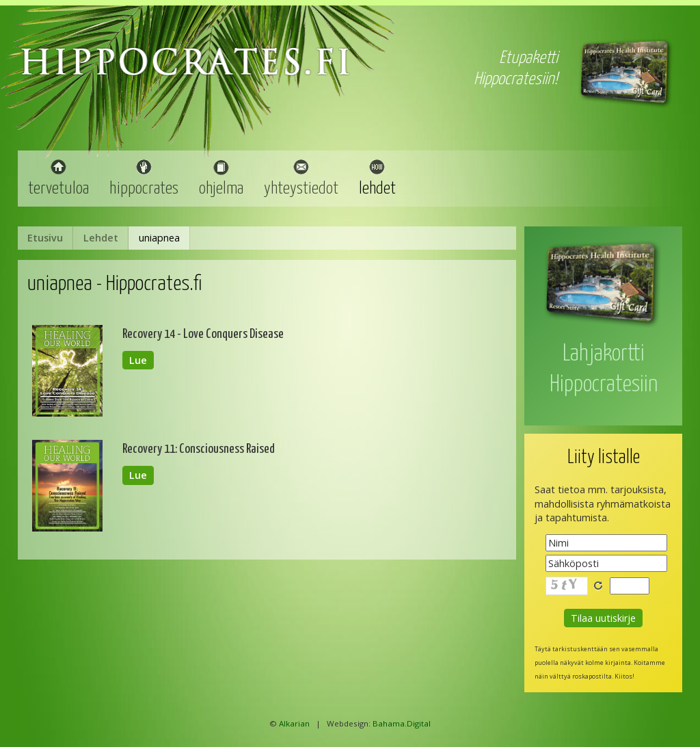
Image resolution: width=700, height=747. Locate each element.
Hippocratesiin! (516, 79)
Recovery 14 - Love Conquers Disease (203, 334)
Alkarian (294, 723)
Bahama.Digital (402, 723)
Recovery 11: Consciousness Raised (199, 449)
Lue (138, 360)
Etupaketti (528, 58)
